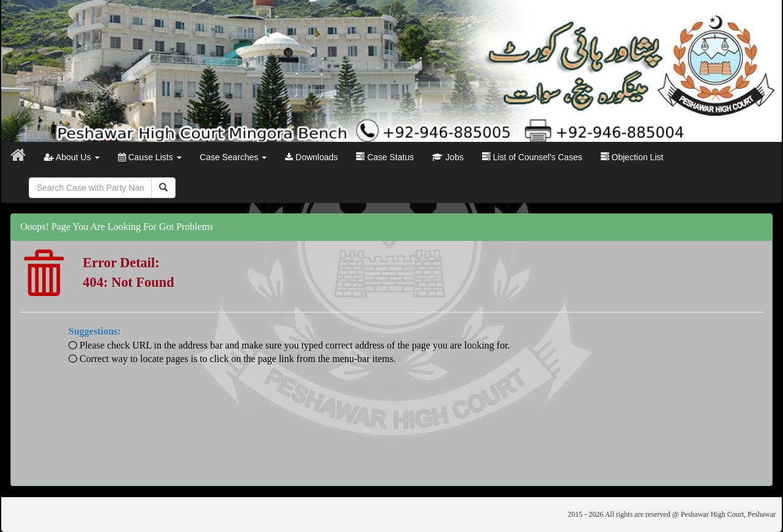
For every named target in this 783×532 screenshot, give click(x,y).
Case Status (385, 157)
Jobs (447, 157)
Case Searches (234, 157)
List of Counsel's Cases (532, 157)
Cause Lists (150, 157)
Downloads (311, 157)
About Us (72, 157)
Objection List (632, 157)
